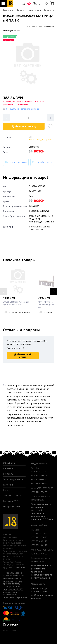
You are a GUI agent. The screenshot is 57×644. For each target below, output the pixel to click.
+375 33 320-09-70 (39, 545)
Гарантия (8, 485)
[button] (54, 292)
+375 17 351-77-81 (39, 533)
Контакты (8, 474)
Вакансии (8, 468)
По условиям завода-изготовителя (40, 228)
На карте (21, 567)
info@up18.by (38, 500)
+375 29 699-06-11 (39, 479)
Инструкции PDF (12, 506)
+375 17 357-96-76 (39, 475)
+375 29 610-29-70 (39, 541)
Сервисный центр (12, 496)
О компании (9, 463)
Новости (8, 490)
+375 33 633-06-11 (39, 483)
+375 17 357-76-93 (39, 492)
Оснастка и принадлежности (29, 10)
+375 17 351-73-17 (39, 472)
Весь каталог (8, 10)
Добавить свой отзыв (23, 356)
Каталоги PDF (10, 501)
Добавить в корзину (24, 126)
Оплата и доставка (13, 479)
